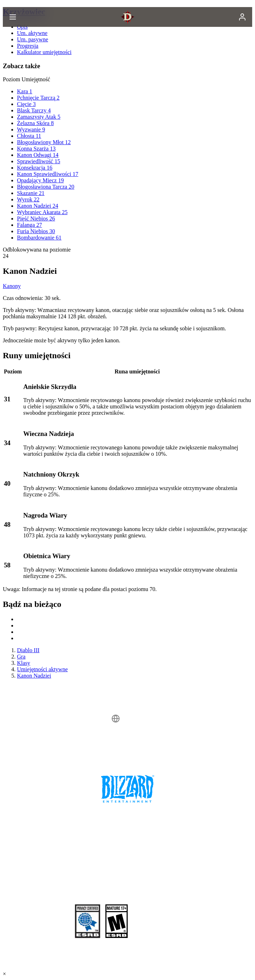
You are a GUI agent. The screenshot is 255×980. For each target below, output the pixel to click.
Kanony (12, 286)
